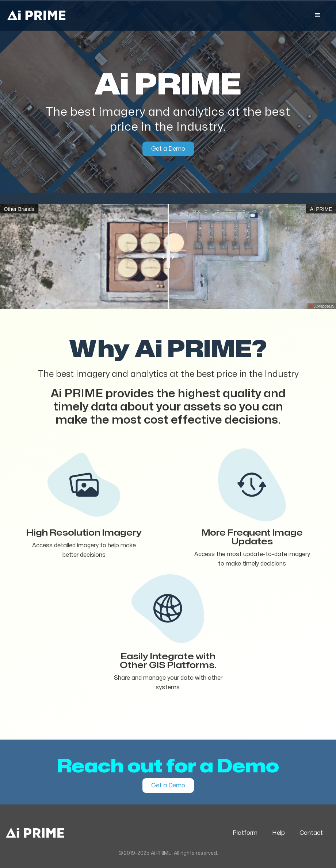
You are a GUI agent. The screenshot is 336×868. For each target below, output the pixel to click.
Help (278, 833)
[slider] (168, 257)
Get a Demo (168, 149)
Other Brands (19, 209)
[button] (318, 15)
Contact (311, 833)
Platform (245, 833)
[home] (37, 15)
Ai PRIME (321, 209)
